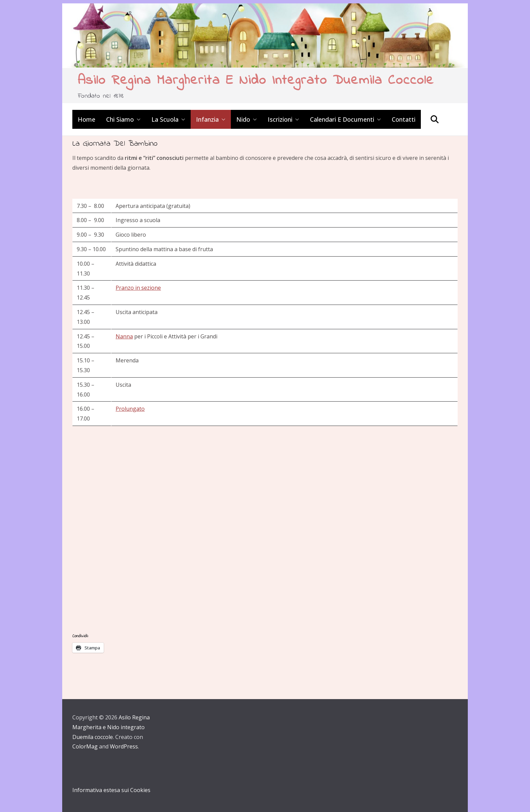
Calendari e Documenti (342, 119)
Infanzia (207, 119)
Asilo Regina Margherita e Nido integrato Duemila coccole (256, 81)
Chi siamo (120, 119)
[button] (137, 119)
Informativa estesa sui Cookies (111, 790)
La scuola (165, 119)
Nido (243, 119)
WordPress (124, 746)
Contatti (404, 119)
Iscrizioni (280, 119)
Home (87, 119)
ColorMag (85, 746)
